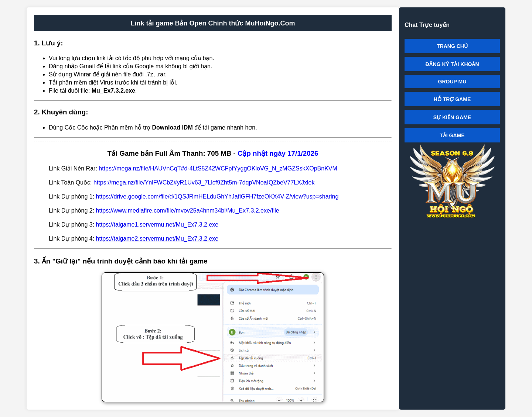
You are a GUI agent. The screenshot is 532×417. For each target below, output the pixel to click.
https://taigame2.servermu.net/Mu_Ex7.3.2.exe (157, 239)
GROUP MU (452, 82)
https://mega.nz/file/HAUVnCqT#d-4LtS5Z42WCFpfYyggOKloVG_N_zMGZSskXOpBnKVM (218, 168)
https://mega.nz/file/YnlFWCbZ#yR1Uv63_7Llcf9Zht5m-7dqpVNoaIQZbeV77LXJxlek (204, 182)
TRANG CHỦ (452, 46)
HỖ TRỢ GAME (452, 99)
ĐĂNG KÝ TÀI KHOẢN (452, 64)
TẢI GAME (452, 135)
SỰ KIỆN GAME (452, 117)
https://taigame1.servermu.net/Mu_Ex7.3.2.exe (157, 225)
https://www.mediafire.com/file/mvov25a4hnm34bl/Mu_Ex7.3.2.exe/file (188, 211)
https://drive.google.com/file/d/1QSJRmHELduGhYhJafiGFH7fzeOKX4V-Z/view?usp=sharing (217, 197)
